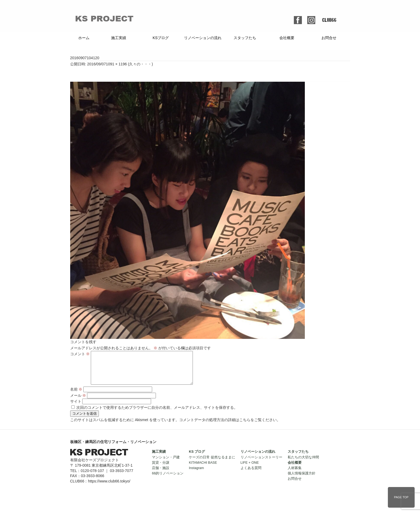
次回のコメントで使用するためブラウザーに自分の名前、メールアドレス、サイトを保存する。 (157, 414)
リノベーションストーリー (261, 464)
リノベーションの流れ (203, 38)
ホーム (84, 38)
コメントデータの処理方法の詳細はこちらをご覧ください (228, 426)
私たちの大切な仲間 (303, 464)
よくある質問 (251, 474)
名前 (76, 396)
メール (78, 402)
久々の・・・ (140, 64)
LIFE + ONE (250, 469)
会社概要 (287, 38)
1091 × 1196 (116, 64)
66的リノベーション (168, 480)
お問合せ (329, 38)
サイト (76, 408)
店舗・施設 (161, 474)
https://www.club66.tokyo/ (109, 488)
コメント (80, 354)
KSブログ (161, 38)
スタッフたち (245, 38)
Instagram (196, 474)
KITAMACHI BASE (203, 469)
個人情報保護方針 (302, 480)
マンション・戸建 (166, 464)
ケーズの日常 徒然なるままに (212, 464)
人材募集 (295, 474)
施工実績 (119, 38)
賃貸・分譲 (161, 469)
